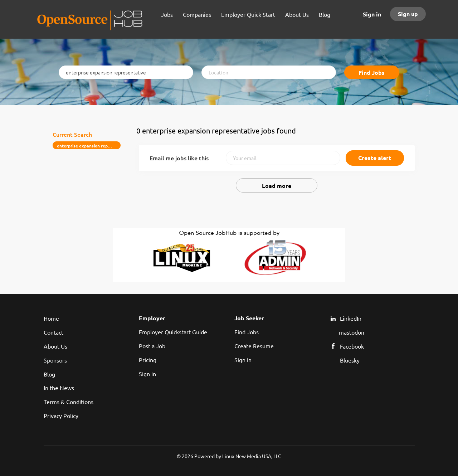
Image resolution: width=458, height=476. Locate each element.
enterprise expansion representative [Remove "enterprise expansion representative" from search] (89, 146)
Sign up (408, 14)
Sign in (372, 14)
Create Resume (254, 346)
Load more (277, 186)
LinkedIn (351, 318)
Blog (49, 374)
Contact (53, 332)
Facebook (352, 346)
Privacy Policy (61, 416)
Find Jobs (372, 72)
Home (51, 318)
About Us (55, 346)
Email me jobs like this (179, 158)
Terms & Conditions (69, 402)
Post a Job (152, 346)
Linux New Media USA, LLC (252, 456)
